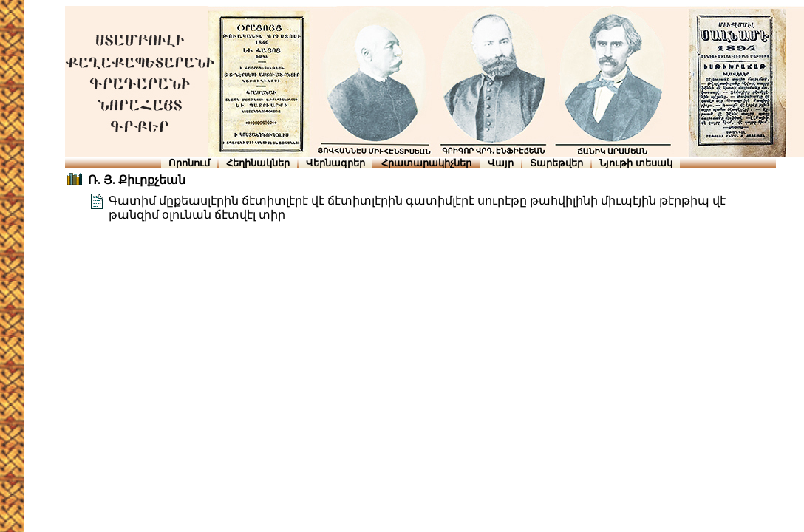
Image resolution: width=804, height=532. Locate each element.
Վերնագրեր (335, 163)
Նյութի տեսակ (636, 163)
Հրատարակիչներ (426, 163)
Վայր (501, 163)
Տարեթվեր (556, 163)
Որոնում (189, 163)
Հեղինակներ (258, 163)
